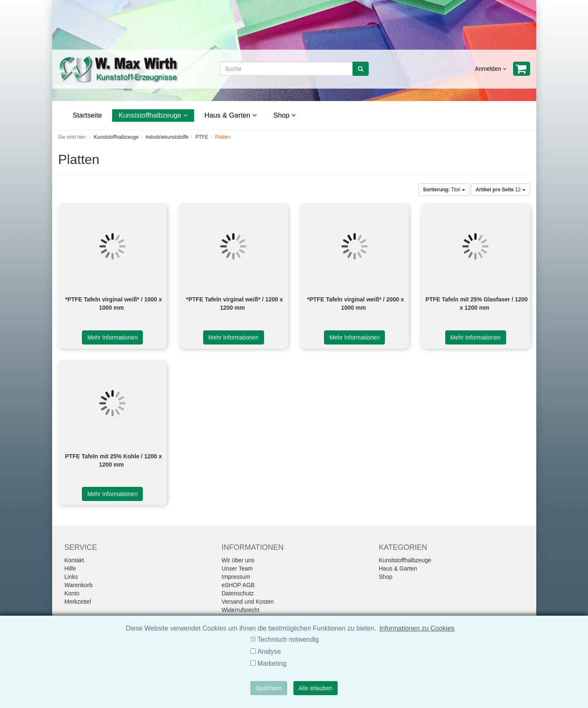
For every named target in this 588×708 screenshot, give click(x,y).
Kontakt (74, 560)
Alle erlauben (316, 688)
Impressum (236, 577)
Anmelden (491, 69)
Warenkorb (79, 585)
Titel (444, 190)
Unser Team (237, 568)
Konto (72, 593)
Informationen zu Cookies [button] (417, 628)
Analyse (269, 651)
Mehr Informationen (112, 337)
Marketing (272, 663)
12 (500, 190)
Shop (285, 115)
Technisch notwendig (288, 639)
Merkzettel (78, 602)
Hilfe (70, 568)
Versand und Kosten (248, 602)
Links (71, 577)
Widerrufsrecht (241, 610)
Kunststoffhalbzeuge (153, 115)
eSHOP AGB (238, 585)
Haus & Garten (231, 115)
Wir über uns (238, 560)
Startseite (88, 115)
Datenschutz (238, 593)
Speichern (269, 688)
